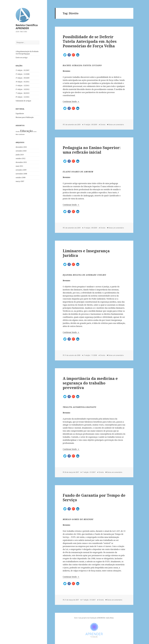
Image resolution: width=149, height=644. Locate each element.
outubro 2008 (21, 177)
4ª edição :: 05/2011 (23, 82)
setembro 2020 (21, 151)
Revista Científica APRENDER (27, 27)
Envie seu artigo (22, 58)
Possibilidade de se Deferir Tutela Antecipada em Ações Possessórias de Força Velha (90, 41)
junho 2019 (20, 155)
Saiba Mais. (110, 618)
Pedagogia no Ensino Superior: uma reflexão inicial (92, 150)
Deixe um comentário (116, 125)
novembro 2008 (21, 174)
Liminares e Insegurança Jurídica (86, 253)
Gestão (35, 132)
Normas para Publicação (25, 117)
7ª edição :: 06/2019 (23, 93)
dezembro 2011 (21, 162)
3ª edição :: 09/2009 (23, 78)
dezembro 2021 (21, 147)
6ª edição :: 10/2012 (23, 89)
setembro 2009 (21, 170)
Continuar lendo (71, 102)
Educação (26, 131)
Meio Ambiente (20, 134)
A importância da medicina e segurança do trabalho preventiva (90, 383)
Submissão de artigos (23, 101)
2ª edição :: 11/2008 (23, 74)
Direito (18, 132)
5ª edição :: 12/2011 (23, 86)
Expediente (20, 114)
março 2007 (20, 181)
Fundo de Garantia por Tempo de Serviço (94, 497)
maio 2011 (19, 166)
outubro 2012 (21, 158)
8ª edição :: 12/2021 (23, 97)
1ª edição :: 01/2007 (23, 70)
